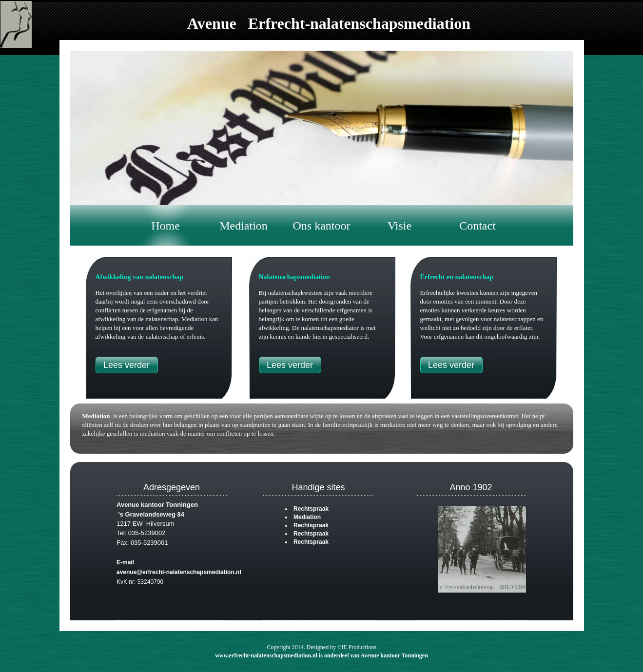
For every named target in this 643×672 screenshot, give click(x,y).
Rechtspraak (311, 509)
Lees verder (127, 365)
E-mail (125, 562)
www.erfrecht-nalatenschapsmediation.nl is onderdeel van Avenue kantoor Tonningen (321, 655)
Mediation (96, 416)
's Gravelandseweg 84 (150, 514)
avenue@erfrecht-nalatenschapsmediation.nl (179, 572)
